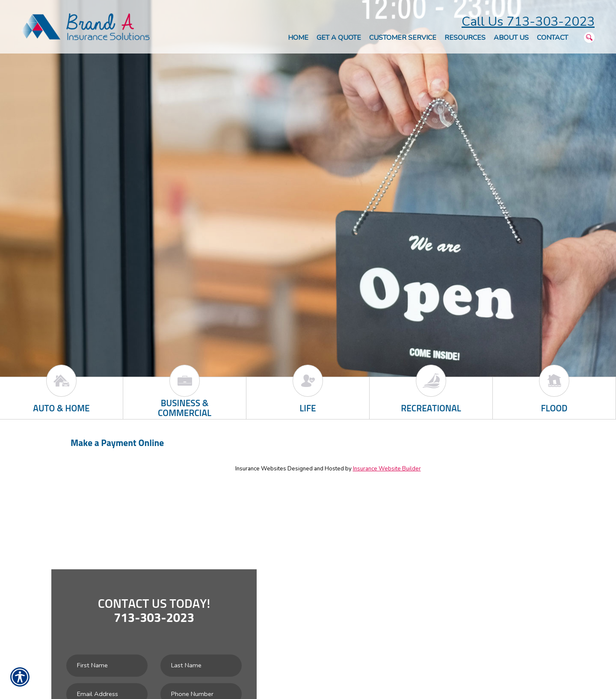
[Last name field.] (201, 666)
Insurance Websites (261, 469)
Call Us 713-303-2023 (528, 22)
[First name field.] (107, 666)
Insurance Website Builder (387, 469)
